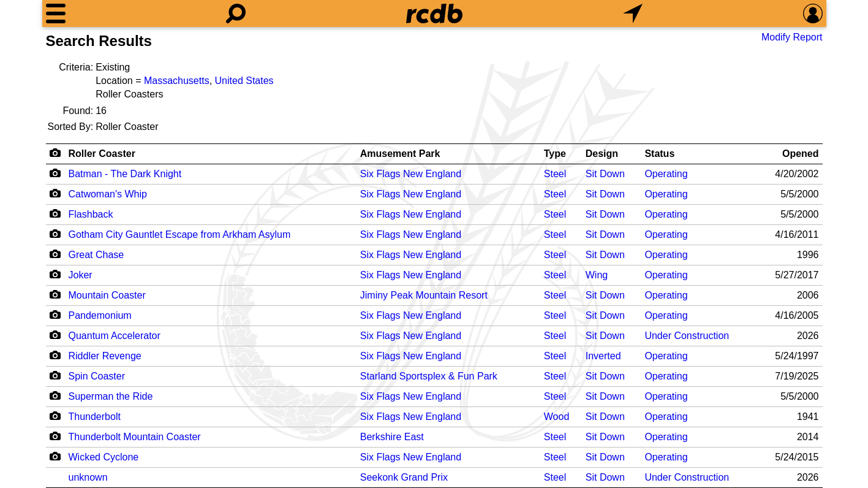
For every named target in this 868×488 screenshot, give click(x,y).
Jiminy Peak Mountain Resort (424, 295)
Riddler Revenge (105, 356)
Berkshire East (392, 437)
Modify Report (792, 37)
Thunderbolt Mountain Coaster (135, 437)
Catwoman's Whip (108, 194)
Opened (801, 154)
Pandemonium (100, 315)
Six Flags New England (411, 174)
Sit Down (605, 174)
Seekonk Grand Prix (404, 477)
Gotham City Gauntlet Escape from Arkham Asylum (180, 234)
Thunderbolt (95, 417)
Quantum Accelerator (115, 336)
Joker (81, 275)
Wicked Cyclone (104, 457)
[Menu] (56, 13)
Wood (557, 417)
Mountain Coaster (107, 295)
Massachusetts (177, 81)
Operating (666, 174)
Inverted (603, 356)
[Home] (434, 13)
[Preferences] (813, 13)
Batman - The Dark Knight (125, 174)
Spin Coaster (97, 376)
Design (602, 154)
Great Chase (96, 255)
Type (555, 154)
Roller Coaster (102, 154)
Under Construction (687, 336)
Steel (555, 174)
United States (244, 81)
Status (659, 154)
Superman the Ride (111, 396)
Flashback (91, 214)
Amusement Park (400, 154)
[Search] (236, 13)
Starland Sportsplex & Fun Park (429, 376)
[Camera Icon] (55, 173)
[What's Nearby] (633, 13)
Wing (597, 275)
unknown (88, 477)
